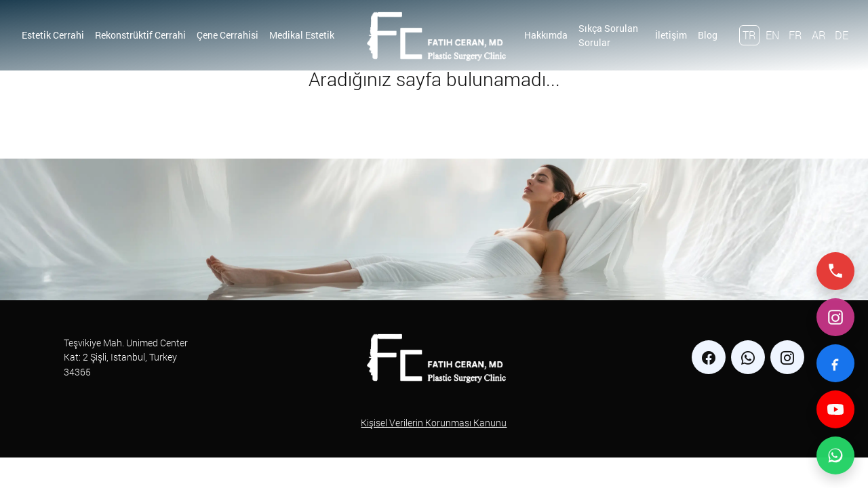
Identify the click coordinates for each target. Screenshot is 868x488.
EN (772, 35)
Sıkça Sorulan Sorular (608, 35)
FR (795, 35)
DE (842, 35)
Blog (708, 35)
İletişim (671, 35)
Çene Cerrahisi (228, 35)
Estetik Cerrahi (53, 35)
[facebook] (709, 357)
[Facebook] (835, 363)
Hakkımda (546, 35)
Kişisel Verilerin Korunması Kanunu (434, 423)
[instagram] (787, 357)
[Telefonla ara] (835, 271)
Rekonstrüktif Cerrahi (140, 35)
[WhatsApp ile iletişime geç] (835, 455)
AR (819, 35)
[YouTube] (835, 409)
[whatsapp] (748, 357)
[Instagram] (835, 317)
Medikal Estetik (302, 35)
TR (749, 35)
